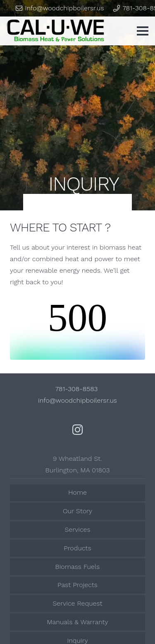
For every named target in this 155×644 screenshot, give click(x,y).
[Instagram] (77, 430)
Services (77, 530)
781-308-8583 (78, 389)
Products (77, 548)
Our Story (77, 511)
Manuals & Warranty (77, 622)
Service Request (77, 603)
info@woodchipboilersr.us (77, 400)
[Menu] (143, 31)
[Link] (56, 31)
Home (77, 492)
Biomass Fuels (78, 567)
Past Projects (77, 585)
